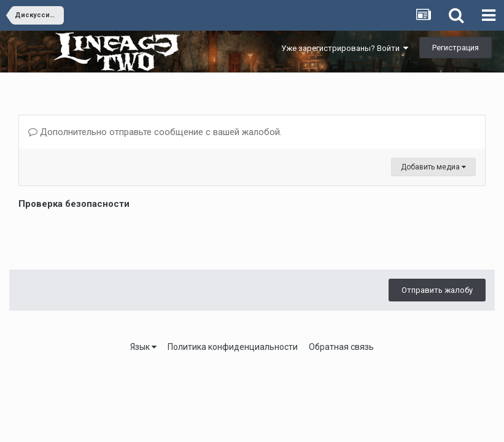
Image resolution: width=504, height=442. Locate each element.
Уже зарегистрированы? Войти (345, 48)
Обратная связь (341, 347)
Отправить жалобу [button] (437, 290)
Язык (143, 347)
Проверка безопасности (74, 204)
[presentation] (112, 236)
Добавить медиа (433, 167)
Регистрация (456, 48)
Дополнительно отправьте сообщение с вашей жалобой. (155, 132)
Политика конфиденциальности (233, 347)
